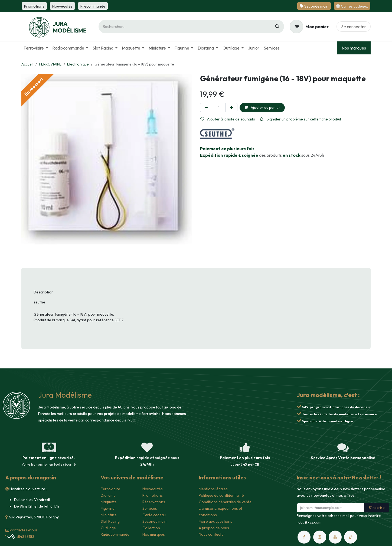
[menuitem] (36, 48)
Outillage (108, 528)
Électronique (78, 64)
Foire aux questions (215, 521)
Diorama (108, 495)
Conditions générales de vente (225, 502)
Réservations (154, 502)
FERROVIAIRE (50, 64)
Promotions (153, 495)
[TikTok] (351, 537)
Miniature (109, 515)
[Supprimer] (206, 108)
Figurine (108, 508)
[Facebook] (304, 537)
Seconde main (154, 521)
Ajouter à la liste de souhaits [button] (228, 119)
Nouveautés (153, 489)
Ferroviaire (110, 489)
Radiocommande (115, 534)
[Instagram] (320, 537)
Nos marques (354, 48)
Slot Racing (110, 521)
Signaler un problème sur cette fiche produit (300, 119)
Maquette (109, 502)
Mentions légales (213, 489)
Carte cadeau (154, 515)
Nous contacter (212, 534)
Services (150, 508)
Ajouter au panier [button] (262, 107)
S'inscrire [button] (377, 508)
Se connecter (354, 27)
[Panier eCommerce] (309, 27)
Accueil (27, 64)
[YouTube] (335, 537)
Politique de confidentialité (221, 495)
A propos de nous (214, 528)
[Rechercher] (277, 27)
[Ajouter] (231, 108)
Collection (151, 528)
